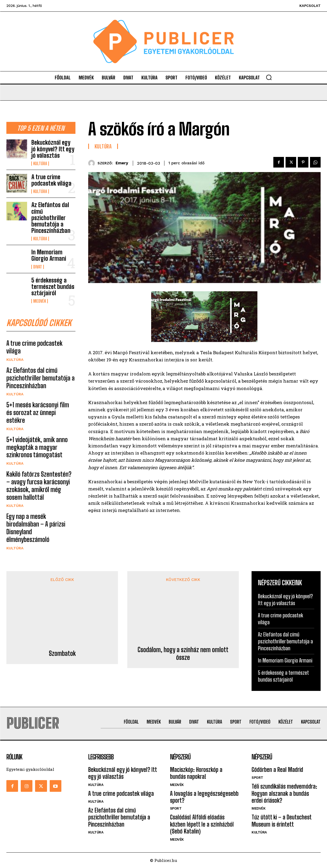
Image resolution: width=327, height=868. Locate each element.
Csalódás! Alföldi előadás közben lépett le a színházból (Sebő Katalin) (202, 824)
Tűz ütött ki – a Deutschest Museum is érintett (281, 821)
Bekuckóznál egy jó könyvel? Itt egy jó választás (53, 149)
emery (122, 163)
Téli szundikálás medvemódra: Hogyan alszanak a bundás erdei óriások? (284, 794)
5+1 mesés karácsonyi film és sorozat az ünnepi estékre (38, 413)
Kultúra (40, 164)
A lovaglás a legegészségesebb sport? (204, 797)
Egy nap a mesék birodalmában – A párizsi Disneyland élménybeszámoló (36, 528)
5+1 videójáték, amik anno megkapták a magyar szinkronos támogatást (37, 447)
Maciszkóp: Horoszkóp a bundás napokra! (196, 773)
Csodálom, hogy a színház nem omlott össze (183, 614)
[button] (269, 77)
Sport (176, 809)
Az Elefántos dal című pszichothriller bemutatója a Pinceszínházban (51, 218)
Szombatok (62, 603)
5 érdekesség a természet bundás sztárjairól (53, 287)
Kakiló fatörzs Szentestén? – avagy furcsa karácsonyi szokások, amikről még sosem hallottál (39, 486)
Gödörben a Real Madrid (277, 770)
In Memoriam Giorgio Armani (49, 255)
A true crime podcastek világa (51, 180)
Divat (38, 267)
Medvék (40, 301)
